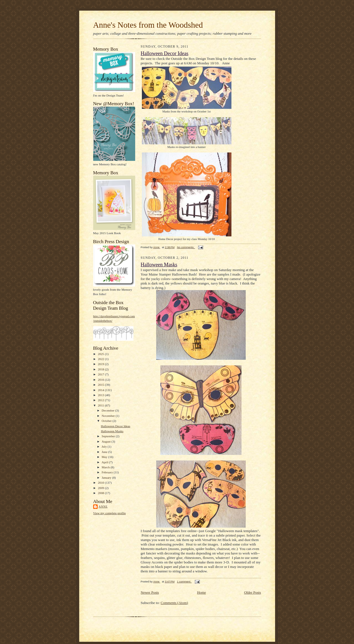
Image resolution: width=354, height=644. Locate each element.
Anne (103, 506)
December (108, 410)
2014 (101, 390)
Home (201, 592)
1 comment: (184, 581)
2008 (101, 493)
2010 (101, 483)
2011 (101, 405)
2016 (101, 380)
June (105, 452)
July (105, 446)
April (105, 462)
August (106, 441)
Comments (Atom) (174, 603)
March (106, 467)
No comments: (186, 247)
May (105, 457)
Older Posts (252, 592)
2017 (101, 374)
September (109, 436)
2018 (101, 369)
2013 (101, 395)
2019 (101, 364)
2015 (101, 385)
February (108, 472)
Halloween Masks (112, 431)
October (107, 421)
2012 (101, 400)
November (109, 416)
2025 (101, 354)
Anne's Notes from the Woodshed (148, 25)
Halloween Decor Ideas (115, 426)
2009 (101, 488)
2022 (101, 359)
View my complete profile (110, 513)
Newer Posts (150, 592)
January (107, 478)
